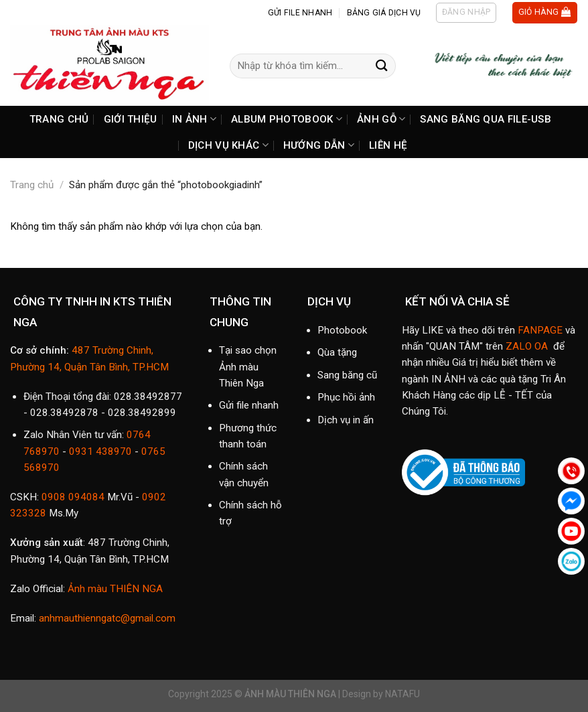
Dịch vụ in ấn (346, 420)
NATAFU (402, 694)
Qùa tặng (337, 352)
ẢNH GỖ (381, 119)
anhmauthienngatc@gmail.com (107, 618)
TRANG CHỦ (59, 119)
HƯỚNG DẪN (319, 145)
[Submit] (382, 66)
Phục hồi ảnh (346, 397)
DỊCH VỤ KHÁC (228, 145)
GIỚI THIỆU (131, 119)
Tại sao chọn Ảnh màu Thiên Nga (248, 367)
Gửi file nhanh (249, 405)
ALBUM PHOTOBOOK (287, 119)
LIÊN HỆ (388, 145)
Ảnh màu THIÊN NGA (114, 589)
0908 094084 (73, 497)
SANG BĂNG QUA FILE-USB (486, 119)
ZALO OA (527, 346)
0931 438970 (100, 451)
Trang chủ (32, 185)
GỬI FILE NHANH (300, 13)
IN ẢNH (194, 119)
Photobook (342, 330)
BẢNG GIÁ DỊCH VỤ (384, 13)
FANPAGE (540, 330)
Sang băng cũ (347, 375)
